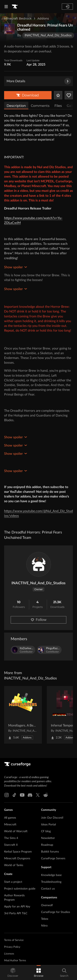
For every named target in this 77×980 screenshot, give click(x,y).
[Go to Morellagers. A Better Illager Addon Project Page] (23, 715)
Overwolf (47, 905)
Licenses (9, 954)
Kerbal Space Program (18, 852)
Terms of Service (14, 940)
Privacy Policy (12, 947)
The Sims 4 (11, 838)
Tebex (45, 919)
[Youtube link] (22, 795)
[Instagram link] (7, 795)
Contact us (48, 889)
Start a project (13, 882)
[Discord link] (30, 795)
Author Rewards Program (14, 898)
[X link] (38, 795)
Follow (39, 620)
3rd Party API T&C (16, 913)
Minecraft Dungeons (17, 859)
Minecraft (10, 825)
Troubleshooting (51, 882)
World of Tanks (14, 865)
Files (58, 106)
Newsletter (48, 838)
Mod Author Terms (15, 961)
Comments (40, 106)
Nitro (44, 926)
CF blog (46, 831)
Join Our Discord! (52, 818)
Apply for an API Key (17, 907)
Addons (43, 19)
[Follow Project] (69, 95)
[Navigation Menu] (6, 7)
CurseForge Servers (53, 859)
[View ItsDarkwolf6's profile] (23, 650)
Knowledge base (51, 875)
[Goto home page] (15, 7)
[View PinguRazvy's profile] (49, 650)
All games (10, 818)
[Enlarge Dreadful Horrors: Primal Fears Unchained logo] (9, 29)
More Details (39, 81)
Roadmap (47, 845)
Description (16, 106)
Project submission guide (20, 889)
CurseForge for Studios (56, 912)
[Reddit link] (46, 795)
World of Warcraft (16, 831)
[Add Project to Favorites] (58, 95)
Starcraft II (11, 845)
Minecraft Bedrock (18, 19)
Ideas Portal (48, 825)
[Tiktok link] (14, 795)
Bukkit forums (50, 852)
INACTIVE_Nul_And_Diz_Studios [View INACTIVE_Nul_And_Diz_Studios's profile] (38, 583)
